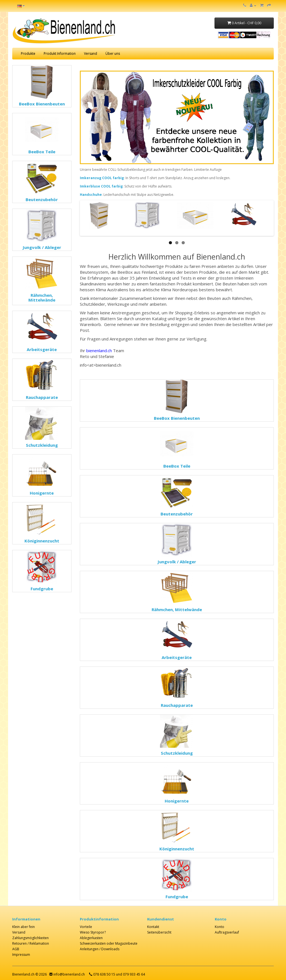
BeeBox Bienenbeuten (42, 104)
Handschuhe (91, 195)
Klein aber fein (24, 927)
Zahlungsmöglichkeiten (30, 938)
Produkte (28, 54)
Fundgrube (42, 589)
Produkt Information (60, 54)
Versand (91, 54)
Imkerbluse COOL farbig (101, 186)
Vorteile (86, 927)
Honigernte (42, 493)
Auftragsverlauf (227, 932)
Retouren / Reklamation (31, 943)
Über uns (113, 54)
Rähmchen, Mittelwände (42, 298)
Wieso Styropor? (93, 932)
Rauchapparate (42, 397)
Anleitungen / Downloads (100, 949)
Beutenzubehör (42, 199)
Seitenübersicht (159, 932)
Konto (220, 927)
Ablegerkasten (91, 938)
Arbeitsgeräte (42, 349)
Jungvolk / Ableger (42, 247)
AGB (16, 949)
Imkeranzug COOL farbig (102, 178)
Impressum (21, 955)
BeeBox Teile (42, 152)
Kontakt (153, 927)
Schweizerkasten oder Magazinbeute (109, 943)
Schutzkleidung (42, 445)
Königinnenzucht (42, 541)
